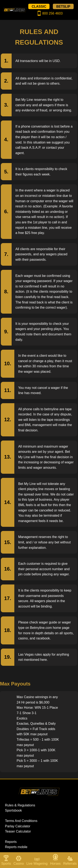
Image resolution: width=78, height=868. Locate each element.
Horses (55, 864)
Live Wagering (37, 864)
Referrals (70, 864)
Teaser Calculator (18, 831)
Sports (6, 864)
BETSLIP (63, 6)
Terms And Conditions (21, 821)
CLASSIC (39, 6)
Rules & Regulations (20, 805)
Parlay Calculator (18, 826)
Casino (19, 864)
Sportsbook (13, 810)
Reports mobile (16, 847)
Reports (11, 842)
